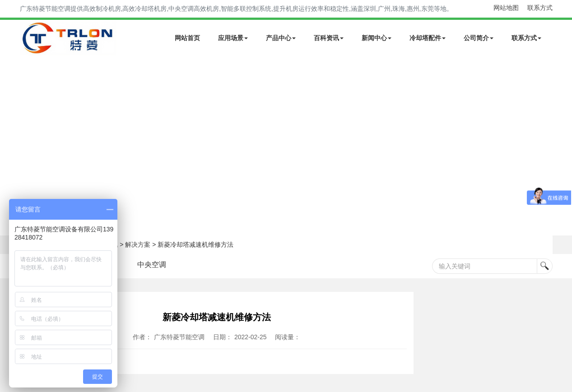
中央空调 (152, 265)
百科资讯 (329, 38)
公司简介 (479, 38)
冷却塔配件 (428, 38)
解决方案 (138, 244)
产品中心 (281, 38)
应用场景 (233, 38)
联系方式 (540, 8)
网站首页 (187, 38)
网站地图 (506, 8)
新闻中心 (377, 38)
